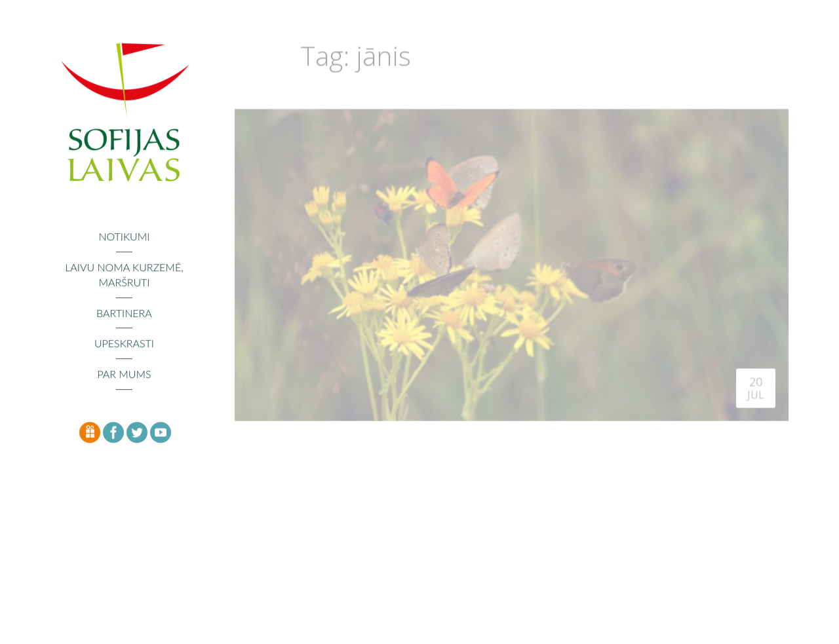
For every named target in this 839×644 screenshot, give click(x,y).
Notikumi (124, 237)
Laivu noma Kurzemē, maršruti (124, 275)
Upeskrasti (124, 344)
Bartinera (124, 313)
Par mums (124, 375)
